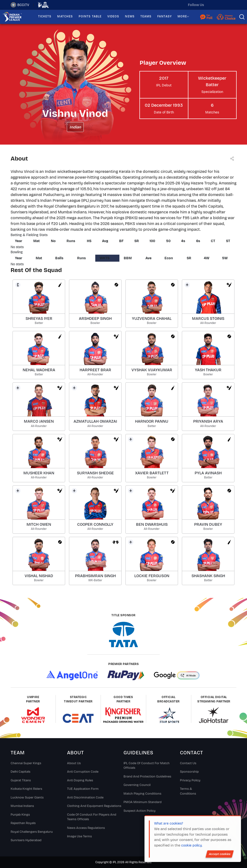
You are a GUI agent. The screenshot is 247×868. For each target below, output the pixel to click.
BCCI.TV (20, 5)
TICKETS (45, 16)
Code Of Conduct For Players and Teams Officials (92, 817)
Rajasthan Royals (23, 823)
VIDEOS (113, 16)
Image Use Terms (79, 836)
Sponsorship (189, 772)
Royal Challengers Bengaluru (32, 832)
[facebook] (233, 5)
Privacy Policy (190, 780)
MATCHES (65, 16)
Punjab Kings (20, 815)
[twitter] (213, 5)
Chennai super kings (26, 763)
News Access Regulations (86, 828)
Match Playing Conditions (142, 794)
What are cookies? (169, 823)
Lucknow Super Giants (27, 798)
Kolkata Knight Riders (26, 789)
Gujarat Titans (21, 780)
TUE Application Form (83, 789)
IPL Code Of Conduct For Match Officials (147, 766)
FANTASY (165, 16)
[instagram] (223, 5)
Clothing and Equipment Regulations (94, 806)
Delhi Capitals (21, 772)
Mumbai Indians (22, 806)
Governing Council (137, 785)
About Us (74, 763)
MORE (182, 16)
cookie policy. (192, 845)
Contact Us (188, 763)
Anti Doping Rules (80, 780)
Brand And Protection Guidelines (147, 777)
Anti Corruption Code (83, 772)
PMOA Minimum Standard (143, 802)
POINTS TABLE (90, 16)
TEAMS (146, 16)
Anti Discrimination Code (85, 798)
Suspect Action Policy (140, 811)
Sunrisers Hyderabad (26, 840)
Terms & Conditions (188, 791)
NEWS (130, 16)
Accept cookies (220, 854)
